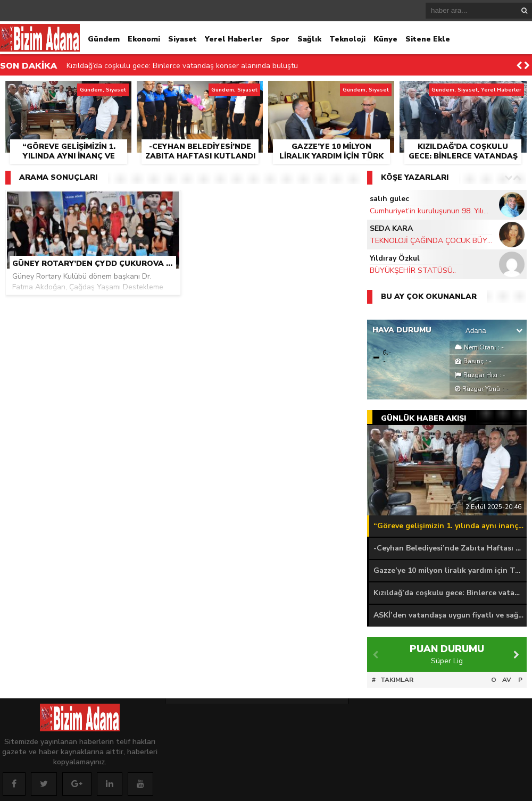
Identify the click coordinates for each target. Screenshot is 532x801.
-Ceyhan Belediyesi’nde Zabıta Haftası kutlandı (450, 548)
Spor (280, 39)
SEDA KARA (391, 228)
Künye (385, 39)
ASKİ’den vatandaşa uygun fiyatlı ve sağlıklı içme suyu (450, 615)
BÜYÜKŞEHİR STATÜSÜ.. (413, 270)
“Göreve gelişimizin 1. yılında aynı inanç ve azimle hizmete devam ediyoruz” (450, 526)
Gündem (104, 39)
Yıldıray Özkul (395, 258)
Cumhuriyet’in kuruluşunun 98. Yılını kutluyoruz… (431, 211)
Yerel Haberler (234, 39)
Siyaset (182, 39)
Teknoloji (347, 39)
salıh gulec (389, 199)
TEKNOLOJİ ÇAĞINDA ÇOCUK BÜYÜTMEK (431, 241)
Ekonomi (144, 39)
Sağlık (309, 39)
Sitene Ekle (428, 39)
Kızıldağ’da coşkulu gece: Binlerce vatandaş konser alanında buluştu (182, 66)
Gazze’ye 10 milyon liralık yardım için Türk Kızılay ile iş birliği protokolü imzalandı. (450, 570)
